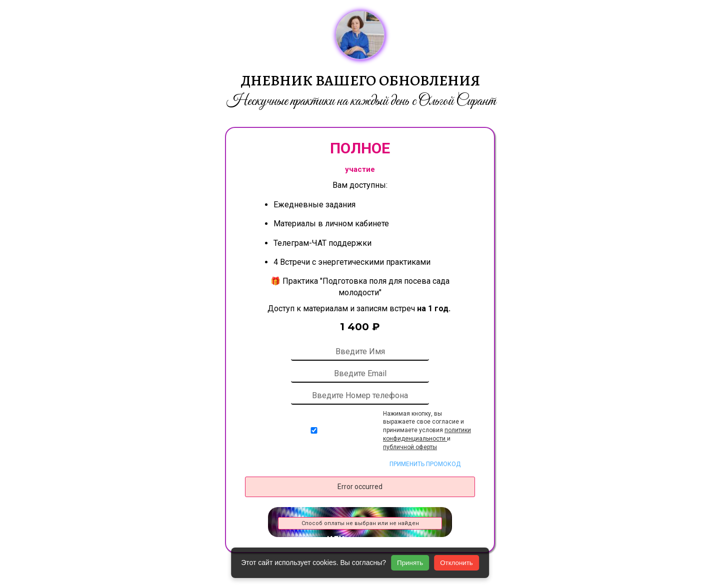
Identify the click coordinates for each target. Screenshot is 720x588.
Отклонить (456, 563)
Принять (410, 563)
